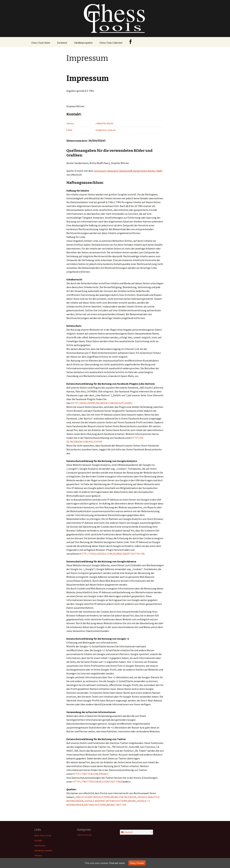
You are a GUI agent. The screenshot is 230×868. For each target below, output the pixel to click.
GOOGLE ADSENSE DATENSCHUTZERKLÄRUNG (110, 801)
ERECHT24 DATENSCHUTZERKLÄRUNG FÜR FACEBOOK (106, 797)
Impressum (40, 845)
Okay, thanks (137, 863)
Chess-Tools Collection (111, 43)
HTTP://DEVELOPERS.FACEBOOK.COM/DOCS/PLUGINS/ (102, 403)
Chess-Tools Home (41, 43)
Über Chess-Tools (43, 835)
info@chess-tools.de (106, 130)
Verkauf (38, 855)
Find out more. (117, 863)
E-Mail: (69, 130)
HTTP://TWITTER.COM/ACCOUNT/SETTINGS (98, 782)
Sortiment (62, 43)
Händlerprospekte (83, 43)
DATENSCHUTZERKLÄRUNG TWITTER (105, 805)
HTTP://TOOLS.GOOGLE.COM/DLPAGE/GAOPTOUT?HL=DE (112, 554)
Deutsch (127, 832)
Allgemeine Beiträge (84, 835)
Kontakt (38, 840)
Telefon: (70, 123)
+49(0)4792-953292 (104, 123)
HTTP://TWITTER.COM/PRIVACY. (91, 774)
